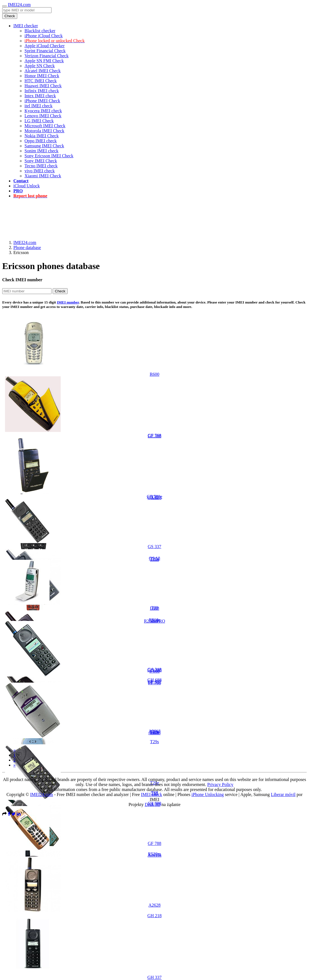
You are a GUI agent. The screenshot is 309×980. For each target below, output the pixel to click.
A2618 (154, 731)
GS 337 (154, 547)
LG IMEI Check (39, 121)
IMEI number (68, 302)
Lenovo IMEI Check (43, 116)
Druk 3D (153, 804)
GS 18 (154, 558)
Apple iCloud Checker (45, 46)
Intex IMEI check (40, 96)
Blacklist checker (40, 31)
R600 (155, 374)
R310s (155, 620)
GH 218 (154, 916)
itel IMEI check (38, 106)
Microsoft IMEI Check (45, 126)
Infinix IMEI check (42, 91)
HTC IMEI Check (41, 81)
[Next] (14, 765)
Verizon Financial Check (46, 56)
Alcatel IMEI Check (43, 71)
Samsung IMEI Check (44, 146)
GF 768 (154, 435)
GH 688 (154, 680)
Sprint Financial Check (45, 51)
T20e (155, 783)
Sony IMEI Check (41, 161)
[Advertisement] (154, 215)
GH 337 (154, 977)
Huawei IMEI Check (43, 86)
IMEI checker (26, 26)
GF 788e (154, 497)
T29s (154, 742)
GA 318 (154, 669)
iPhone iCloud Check (44, 36)
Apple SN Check (40, 66)
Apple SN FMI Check (44, 61)
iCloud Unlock (27, 186)
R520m (154, 854)
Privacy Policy (220, 784)
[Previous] (14, 750)
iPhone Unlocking (208, 794)
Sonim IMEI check (41, 151)
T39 (154, 608)
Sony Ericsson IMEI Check (49, 156)
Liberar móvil (283, 794)
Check (10, 16)
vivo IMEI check (40, 171)
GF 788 (154, 843)
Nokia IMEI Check (42, 136)
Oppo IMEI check (41, 141)
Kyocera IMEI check (43, 111)
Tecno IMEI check (41, 166)
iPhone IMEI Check (42, 101)
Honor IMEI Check (42, 76)
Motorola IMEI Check (44, 131)
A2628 (154, 905)
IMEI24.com (19, 5)
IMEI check (151, 794)
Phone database (27, 248)
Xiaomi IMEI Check (43, 176)
